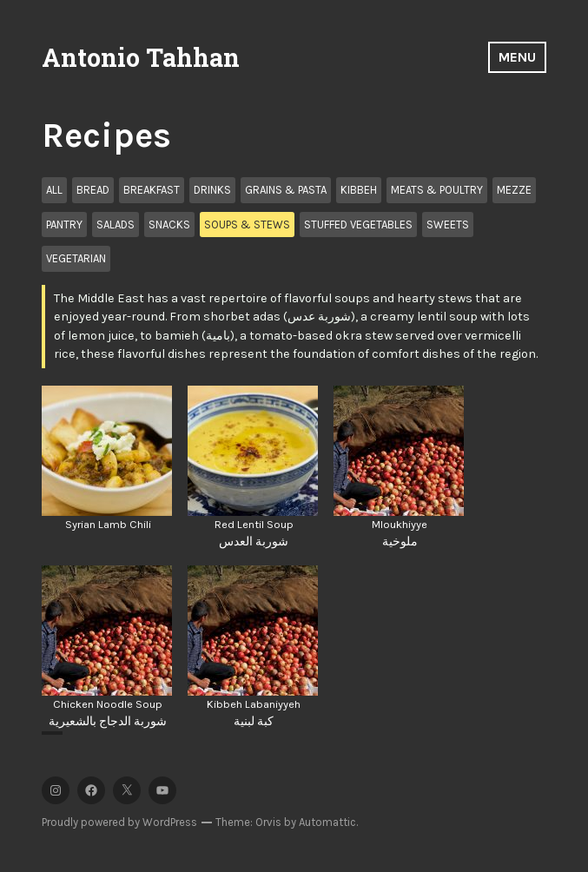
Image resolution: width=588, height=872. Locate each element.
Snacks (169, 225)
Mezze (514, 190)
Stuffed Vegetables (358, 225)
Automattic (327, 822)
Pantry (64, 225)
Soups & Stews (247, 225)
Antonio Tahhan (141, 57)
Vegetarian (76, 258)
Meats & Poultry (437, 190)
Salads (116, 225)
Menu (517, 57)
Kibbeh (359, 190)
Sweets (448, 225)
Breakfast (152, 190)
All (54, 190)
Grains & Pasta (286, 190)
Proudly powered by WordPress (119, 822)
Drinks (212, 190)
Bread (93, 190)
